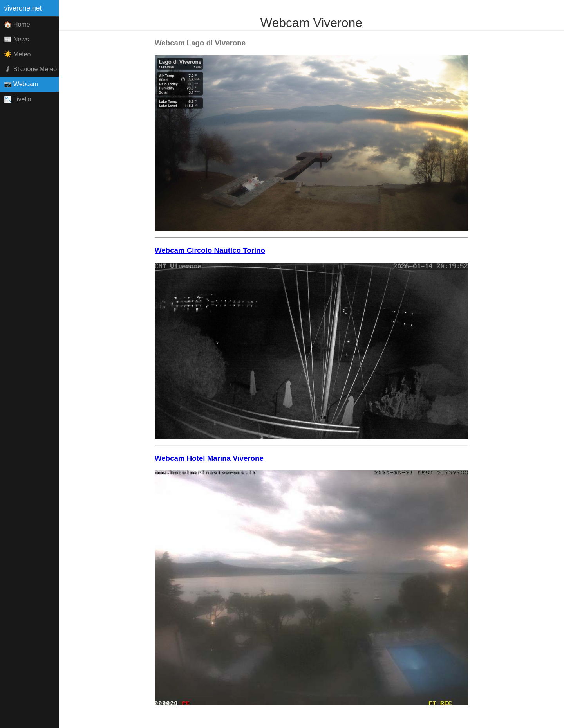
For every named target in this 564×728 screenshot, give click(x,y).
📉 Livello (18, 99)
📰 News (16, 39)
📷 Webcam (21, 84)
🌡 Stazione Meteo (31, 69)
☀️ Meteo (17, 54)
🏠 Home (17, 24)
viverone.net (23, 8)
